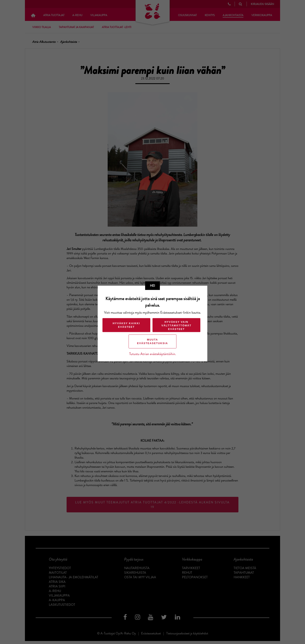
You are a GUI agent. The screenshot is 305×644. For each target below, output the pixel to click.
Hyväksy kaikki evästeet (126, 325)
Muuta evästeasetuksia (152, 341)
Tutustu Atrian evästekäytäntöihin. (153, 354)
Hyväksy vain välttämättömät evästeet (177, 325)
